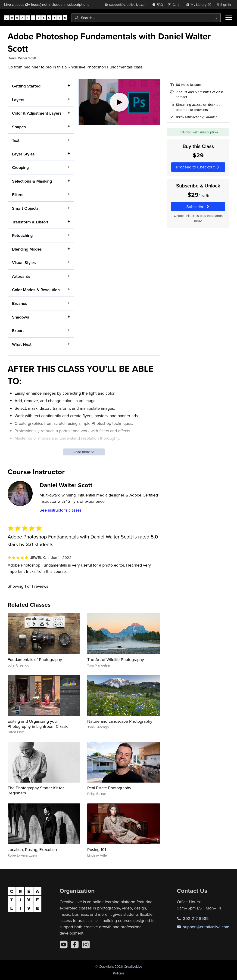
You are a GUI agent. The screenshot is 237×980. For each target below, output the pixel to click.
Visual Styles (24, 263)
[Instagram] (86, 945)
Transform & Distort (30, 222)
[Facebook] (75, 945)
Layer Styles (23, 154)
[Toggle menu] (229, 18)
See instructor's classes (61, 510)
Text (16, 140)
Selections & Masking (32, 181)
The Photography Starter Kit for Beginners (36, 790)
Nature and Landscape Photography (120, 721)
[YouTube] (64, 945)
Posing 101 (97, 849)
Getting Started (26, 86)
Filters (18, 195)
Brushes (20, 303)
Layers (18, 100)
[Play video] (119, 102)
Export (18, 331)
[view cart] (175, 5)
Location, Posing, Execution (32, 849)
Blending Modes (27, 249)
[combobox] (146, 18)
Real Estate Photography (109, 788)
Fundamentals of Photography (35, 659)
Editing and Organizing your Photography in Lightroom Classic (38, 724)
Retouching (22, 236)
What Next (22, 344)
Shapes (19, 127)
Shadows (21, 317)
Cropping (20, 168)
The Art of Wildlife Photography (116, 659)
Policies (119, 973)
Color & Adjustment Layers (37, 113)
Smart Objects (25, 208)
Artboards (21, 276)
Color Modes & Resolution (36, 290)
